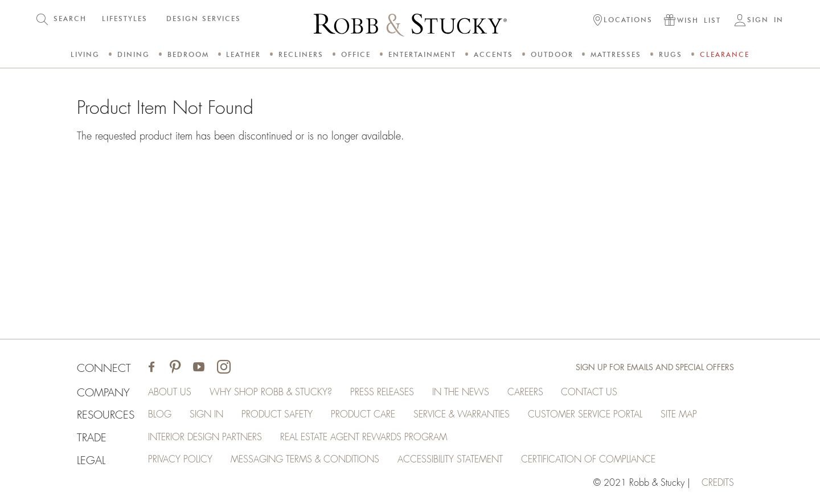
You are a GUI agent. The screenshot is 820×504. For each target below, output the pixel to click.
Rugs (671, 54)
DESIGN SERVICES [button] (204, 19)
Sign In (207, 415)
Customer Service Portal (586, 415)
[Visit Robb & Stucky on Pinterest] (176, 368)
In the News (461, 392)
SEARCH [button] (70, 19)
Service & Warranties (462, 415)
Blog (160, 415)
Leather (243, 54)
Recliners (301, 54)
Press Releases (383, 392)
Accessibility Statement (451, 461)
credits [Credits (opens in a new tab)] (718, 483)
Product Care (364, 415)
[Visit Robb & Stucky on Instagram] (224, 368)
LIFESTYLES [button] (125, 19)
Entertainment (422, 54)
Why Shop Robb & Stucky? (271, 392)
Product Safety (278, 415)
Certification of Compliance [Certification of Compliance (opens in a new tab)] (589, 461)
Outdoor (552, 54)
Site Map (679, 415)
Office (356, 54)
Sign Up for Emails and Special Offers (655, 368)
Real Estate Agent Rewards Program (364, 438)
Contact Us (590, 392)
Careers (526, 392)
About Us (170, 392)
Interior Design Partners (206, 438)
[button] (623, 21)
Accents (493, 54)
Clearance (725, 54)
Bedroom (188, 54)
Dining (134, 54)
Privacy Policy (181, 461)
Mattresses (616, 54)
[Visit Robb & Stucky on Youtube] (199, 368)
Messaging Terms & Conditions (306, 461)
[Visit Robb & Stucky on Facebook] (152, 368)
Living (85, 54)
